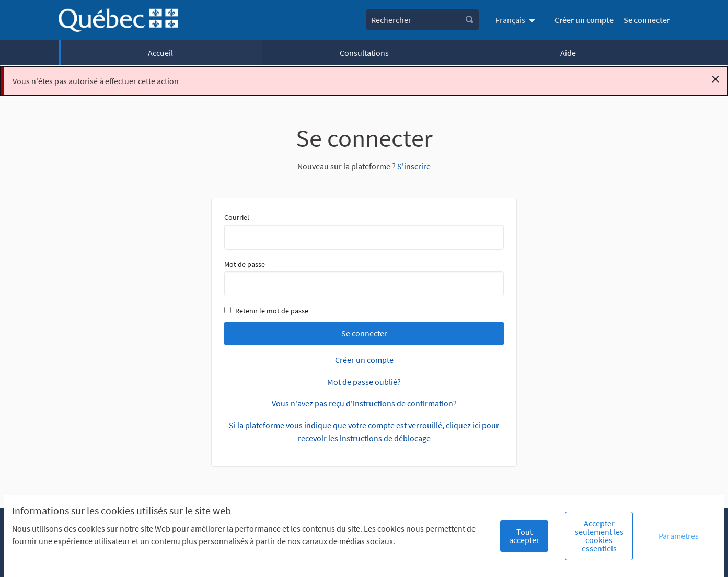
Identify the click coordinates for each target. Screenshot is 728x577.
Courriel (364, 231)
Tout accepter (524, 536)
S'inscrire (414, 166)
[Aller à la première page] (118, 20)
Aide (568, 53)
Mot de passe (364, 278)
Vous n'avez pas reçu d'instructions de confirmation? (364, 403)
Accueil (160, 53)
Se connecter (647, 20)
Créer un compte (584, 20)
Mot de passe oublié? (364, 382)
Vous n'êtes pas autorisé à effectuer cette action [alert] (366, 79)
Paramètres (679, 536)
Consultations (364, 53)
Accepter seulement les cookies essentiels (599, 536)
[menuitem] (517, 20)
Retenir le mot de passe (266, 311)
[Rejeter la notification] (715, 79)
